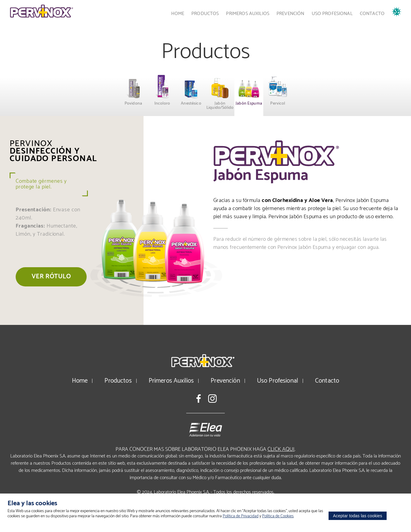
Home (178, 14)
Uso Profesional (332, 14)
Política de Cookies (278, 516)
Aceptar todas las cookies (358, 516)
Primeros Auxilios (248, 14)
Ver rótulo (51, 277)
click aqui (281, 449)
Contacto (372, 14)
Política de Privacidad (241, 516)
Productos (205, 14)
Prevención (290, 14)
